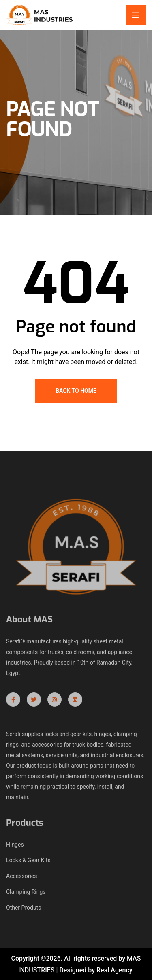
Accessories (21, 878)
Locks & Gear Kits (28, 862)
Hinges (15, 846)
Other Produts (24, 909)
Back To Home (76, 391)
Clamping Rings (26, 893)
